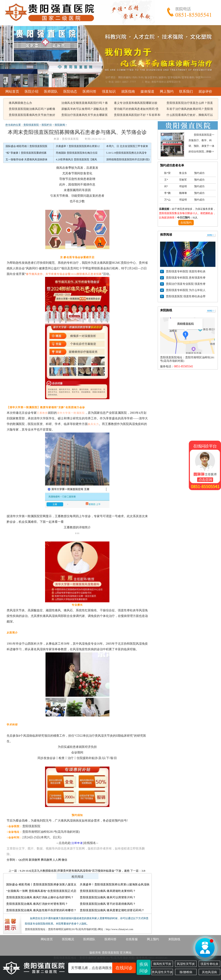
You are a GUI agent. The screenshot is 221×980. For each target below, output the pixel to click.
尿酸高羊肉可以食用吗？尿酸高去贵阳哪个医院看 (85, 109)
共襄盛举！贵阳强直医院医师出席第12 (78, 146)
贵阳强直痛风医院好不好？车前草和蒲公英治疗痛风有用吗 (137, 115)
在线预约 (186, 223)
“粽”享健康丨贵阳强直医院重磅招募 (26, 153)
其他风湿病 (209, 972)
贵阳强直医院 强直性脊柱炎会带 (186, 296)
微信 (64, 860)
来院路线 (174, 939)
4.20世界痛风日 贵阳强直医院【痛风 (76, 159)
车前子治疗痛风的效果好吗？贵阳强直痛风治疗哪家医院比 (190, 109)
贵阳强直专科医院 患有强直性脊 (186, 278)
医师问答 (89, 91)
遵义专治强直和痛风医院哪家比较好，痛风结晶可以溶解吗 (136, 103)
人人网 (57, 860)
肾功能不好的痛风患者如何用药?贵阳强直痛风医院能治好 (136, 109)
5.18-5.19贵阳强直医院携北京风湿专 (127, 153)
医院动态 (70, 91)
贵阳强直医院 (31, 125)
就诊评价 (205, 91)
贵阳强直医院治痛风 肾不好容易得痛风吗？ (108, 904)
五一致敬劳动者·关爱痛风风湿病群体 (26, 159)
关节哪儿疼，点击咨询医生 (103, 968)
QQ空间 (23, 860)
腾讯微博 (46, 860)
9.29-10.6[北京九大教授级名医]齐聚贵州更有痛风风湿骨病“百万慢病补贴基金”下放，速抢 (75, 871)
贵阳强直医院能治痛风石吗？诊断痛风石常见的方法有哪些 (32, 109)
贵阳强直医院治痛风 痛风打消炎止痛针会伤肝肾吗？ (40, 897)
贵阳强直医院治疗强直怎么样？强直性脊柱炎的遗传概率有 (190, 103)
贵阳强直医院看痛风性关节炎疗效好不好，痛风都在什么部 (32, 115)
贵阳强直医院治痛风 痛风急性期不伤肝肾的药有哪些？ (41, 910)
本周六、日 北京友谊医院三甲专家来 (127, 146)
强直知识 (109, 91)
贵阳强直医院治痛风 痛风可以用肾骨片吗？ (108, 897)
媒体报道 (147, 91)
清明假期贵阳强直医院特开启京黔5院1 (128, 159)
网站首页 (12, 91)
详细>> (210, 152)
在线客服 (132, 939)
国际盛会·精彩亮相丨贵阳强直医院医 (26, 146)
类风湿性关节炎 (162, 972)
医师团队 (51, 91)
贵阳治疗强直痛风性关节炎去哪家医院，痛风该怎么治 (85, 115)
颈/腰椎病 (186, 972)
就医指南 (128, 91)
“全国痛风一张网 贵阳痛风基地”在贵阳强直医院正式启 (41, 891)
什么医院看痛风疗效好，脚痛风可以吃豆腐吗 (190, 115)
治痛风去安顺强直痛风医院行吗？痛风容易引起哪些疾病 (85, 103)
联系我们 (186, 91)
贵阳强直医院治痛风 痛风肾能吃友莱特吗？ (108, 891)
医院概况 (68, 939)
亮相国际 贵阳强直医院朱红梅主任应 (77, 153)
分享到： (12, 860)
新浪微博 (34, 860)
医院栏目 (47, 125)
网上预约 (167, 91)
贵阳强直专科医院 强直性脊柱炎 (186, 271)
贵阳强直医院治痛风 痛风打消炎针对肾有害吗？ (37, 904)
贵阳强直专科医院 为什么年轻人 (186, 290)
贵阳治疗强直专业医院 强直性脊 (186, 284)
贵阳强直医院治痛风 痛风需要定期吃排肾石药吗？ (112, 910)
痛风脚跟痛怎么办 (20, 103)
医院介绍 (32, 91)
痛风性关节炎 (162, 964)
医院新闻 (60, 125)
